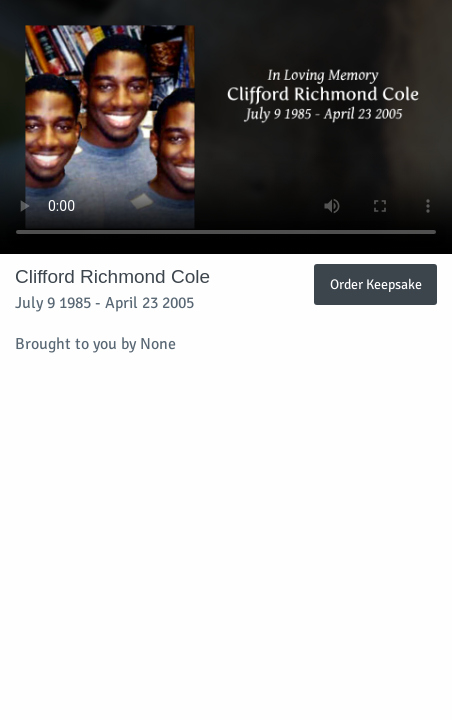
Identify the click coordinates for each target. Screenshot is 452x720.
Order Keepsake (376, 284)
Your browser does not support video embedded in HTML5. (226, 127)
